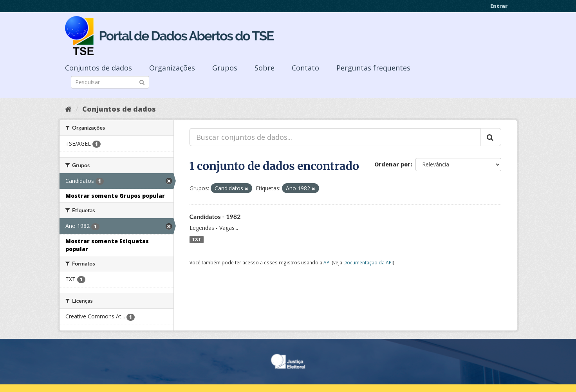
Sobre (265, 68)
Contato (305, 68)
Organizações (172, 68)
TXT (197, 239)
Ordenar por (392, 164)
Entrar (499, 6)
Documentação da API (368, 262)
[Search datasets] (110, 82)
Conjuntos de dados (98, 68)
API (327, 262)
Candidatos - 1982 (215, 216)
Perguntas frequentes (373, 68)
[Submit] (142, 82)
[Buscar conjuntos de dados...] (335, 137)
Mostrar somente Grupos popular (115, 196)
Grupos (225, 68)
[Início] (68, 109)
